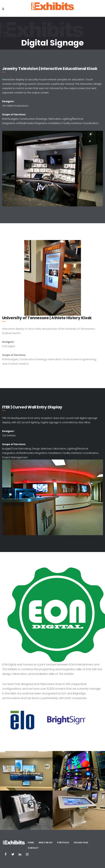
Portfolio (63, 843)
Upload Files (81, 843)
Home (31, 843)
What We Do (46, 843)
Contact (33, 848)
